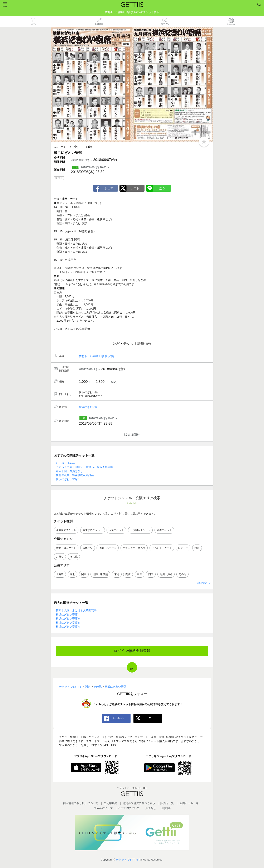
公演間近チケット (140, 530)
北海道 (60, 574)
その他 (74, 557)
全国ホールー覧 (189, 803)
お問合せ (151, 808)
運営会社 (167, 808)
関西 (128, 574)
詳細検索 (202, 583)
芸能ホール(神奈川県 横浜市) (96, 356)
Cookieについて (103, 808)
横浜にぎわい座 (88, 407)
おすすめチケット (93, 530)
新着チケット (164, 530)
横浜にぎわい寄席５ (68, 623)
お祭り (60, 557)
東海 (117, 574)
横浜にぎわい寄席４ (68, 627)
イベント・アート (162, 548)
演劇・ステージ (108, 548)
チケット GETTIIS (127, 860)
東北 (73, 574)
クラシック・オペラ (134, 548)
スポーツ (88, 548)
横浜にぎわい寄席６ (68, 619)
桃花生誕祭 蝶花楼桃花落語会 (75, 475)
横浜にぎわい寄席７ (68, 615)
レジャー (183, 548)
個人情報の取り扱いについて (81, 803)
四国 (151, 574)
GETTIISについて (129, 808)
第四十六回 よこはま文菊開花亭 (76, 610)
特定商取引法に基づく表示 (139, 803)
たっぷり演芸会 (65, 463)
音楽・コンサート (66, 548)
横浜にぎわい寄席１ (68, 479)
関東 (84, 574)
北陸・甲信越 (100, 574)
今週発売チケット (66, 530)
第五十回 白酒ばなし (69, 471)
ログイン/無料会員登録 (132, 651)
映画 (197, 548)
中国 (140, 574)
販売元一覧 (167, 803)
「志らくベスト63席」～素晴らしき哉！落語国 (84, 467)
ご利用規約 (110, 803)
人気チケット (116, 530)
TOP (132, 669)
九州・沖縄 (166, 574)
